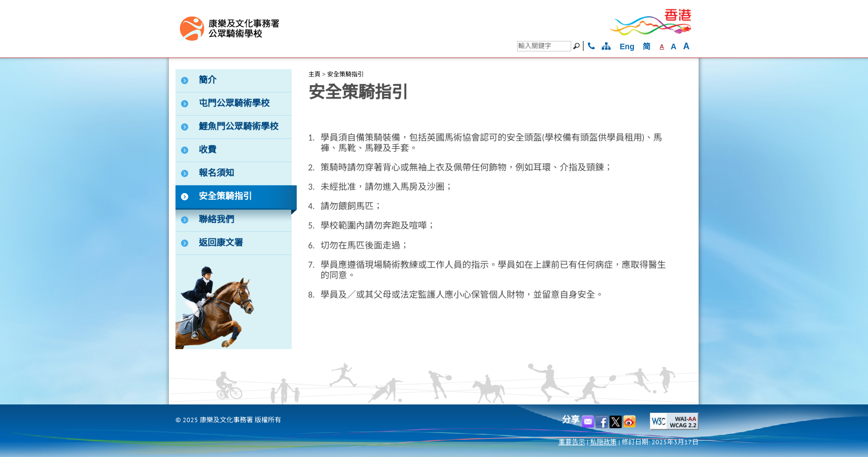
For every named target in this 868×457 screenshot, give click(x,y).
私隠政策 (603, 442)
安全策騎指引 (345, 74)
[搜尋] (544, 46)
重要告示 (572, 442)
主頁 (314, 74)
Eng (627, 46)
